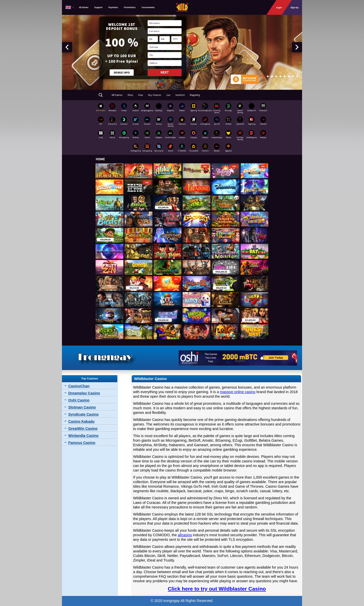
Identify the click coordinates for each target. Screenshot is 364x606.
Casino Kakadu (81, 421)
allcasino (185, 535)
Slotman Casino (82, 407)
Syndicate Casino (83, 414)
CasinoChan (79, 386)
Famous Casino (82, 443)
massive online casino (238, 392)
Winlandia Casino (83, 436)
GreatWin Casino (83, 429)
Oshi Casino (79, 400)
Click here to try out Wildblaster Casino (217, 589)
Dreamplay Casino (84, 393)
